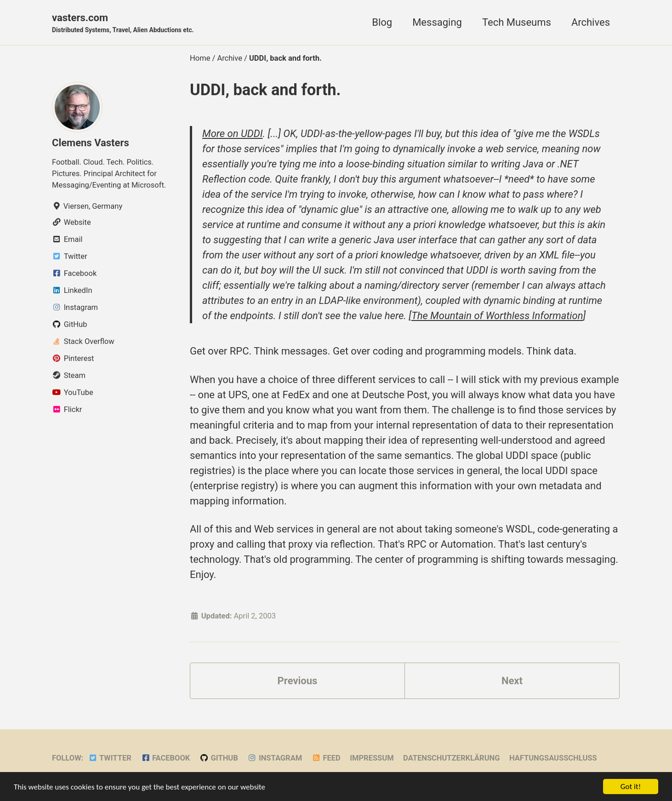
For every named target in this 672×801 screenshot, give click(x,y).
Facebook (165, 758)
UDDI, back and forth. (265, 90)
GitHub (219, 758)
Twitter (110, 758)
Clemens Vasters (91, 143)
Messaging (437, 22)
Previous (298, 681)
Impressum (372, 758)
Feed (326, 758)
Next (512, 681)
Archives (591, 22)
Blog (382, 22)
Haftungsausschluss (553, 758)
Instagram (275, 758)
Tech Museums (517, 22)
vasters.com (123, 23)
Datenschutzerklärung (451, 758)
